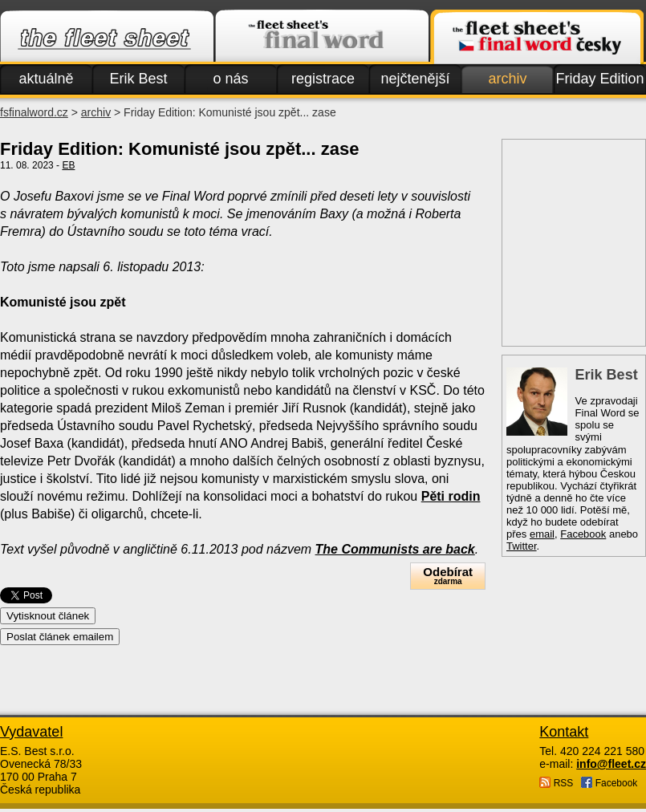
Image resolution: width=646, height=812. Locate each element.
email (542, 534)
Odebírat (448, 576)
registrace (323, 79)
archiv (507, 79)
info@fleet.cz (611, 764)
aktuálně (46, 79)
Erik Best (138, 79)
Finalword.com (322, 37)
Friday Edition (599, 79)
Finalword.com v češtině (537, 37)
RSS (556, 783)
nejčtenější (415, 79)
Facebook (583, 534)
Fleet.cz (107, 37)
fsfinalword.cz (34, 112)
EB (68, 165)
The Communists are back (395, 549)
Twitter (522, 546)
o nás (230, 79)
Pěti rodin (451, 496)
